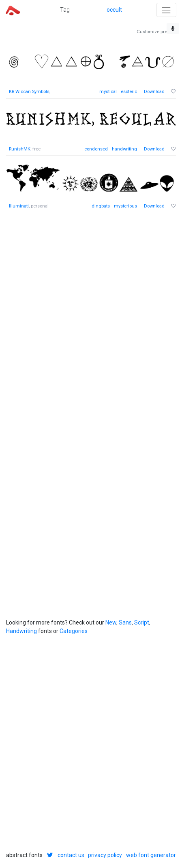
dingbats (101, 206)
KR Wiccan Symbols (29, 92)
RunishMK (20, 149)
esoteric (129, 92)
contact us (71, 855)
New (111, 622)
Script (142, 622)
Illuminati (19, 206)
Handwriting (21, 631)
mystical (108, 92)
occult (114, 10)
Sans (125, 622)
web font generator (151, 855)
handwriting (124, 149)
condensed (96, 149)
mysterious (125, 206)
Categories (74, 631)
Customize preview (156, 32)
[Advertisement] (91, 312)
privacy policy (105, 855)
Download (154, 92)
